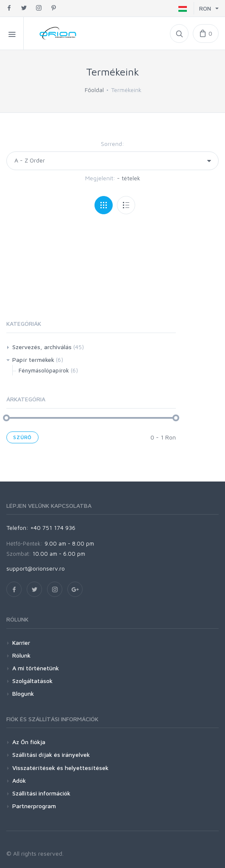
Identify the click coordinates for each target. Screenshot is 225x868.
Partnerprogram (34, 806)
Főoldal (94, 90)
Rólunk (21, 655)
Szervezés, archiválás (42, 347)
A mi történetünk (36, 668)
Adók (19, 780)
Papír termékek (33, 360)
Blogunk (23, 693)
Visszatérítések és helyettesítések (60, 768)
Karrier (21, 643)
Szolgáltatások (32, 681)
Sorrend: (112, 144)
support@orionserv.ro (36, 568)
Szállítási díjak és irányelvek (51, 755)
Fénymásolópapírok (44, 370)
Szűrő (22, 437)
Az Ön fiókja (29, 742)
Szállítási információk (41, 793)
